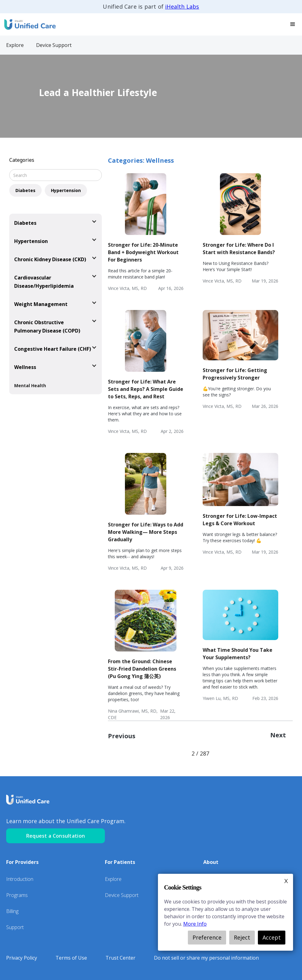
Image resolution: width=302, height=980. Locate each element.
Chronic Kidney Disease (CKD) (50, 259)
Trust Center (120, 958)
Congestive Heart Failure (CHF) (53, 349)
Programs (17, 895)
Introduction (20, 879)
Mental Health (30, 385)
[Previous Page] (125, 736)
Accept (272, 937)
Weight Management (41, 304)
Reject (242, 937)
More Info (195, 924)
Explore (113, 879)
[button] (293, 24)
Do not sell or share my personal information (206, 958)
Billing (12, 911)
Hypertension (66, 190)
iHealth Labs (182, 6)
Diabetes (25, 190)
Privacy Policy (22, 958)
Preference (207, 937)
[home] (29, 24)
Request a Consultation (56, 836)
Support (15, 927)
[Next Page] (278, 736)
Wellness (25, 367)
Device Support (122, 895)
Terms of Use (71, 958)
